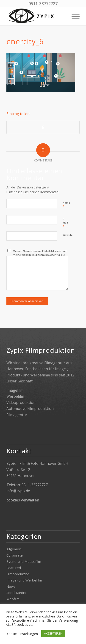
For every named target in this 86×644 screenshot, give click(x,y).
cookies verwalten (23, 500)
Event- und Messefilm (24, 561)
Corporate (15, 555)
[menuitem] (73, 16)
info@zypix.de (18, 491)
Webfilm (13, 599)
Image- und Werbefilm (24, 580)
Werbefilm (15, 396)
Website (68, 235)
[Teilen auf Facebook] (43, 127)
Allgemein (14, 549)
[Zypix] (36, 16)
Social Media (16, 593)
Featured (14, 568)
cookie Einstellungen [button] (22, 634)
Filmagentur (17, 415)
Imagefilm (15, 390)
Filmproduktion (18, 574)
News (11, 586)
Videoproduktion (21, 402)
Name (66, 205)
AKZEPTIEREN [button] (53, 633)
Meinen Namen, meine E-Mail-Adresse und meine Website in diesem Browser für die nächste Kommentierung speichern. (40, 255)
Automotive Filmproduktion (30, 408)
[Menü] (73, 16)
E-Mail (65, 223)
